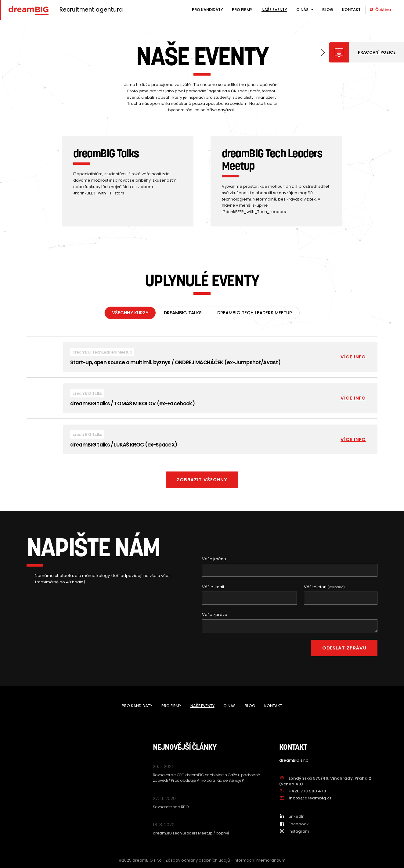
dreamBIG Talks (183, 313)
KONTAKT (351, 10)
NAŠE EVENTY (274, 10)
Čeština (380, 10)
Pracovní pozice (377, 52)
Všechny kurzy (130, 313)
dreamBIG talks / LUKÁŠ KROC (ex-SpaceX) (124, 445)
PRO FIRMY (242, 10)
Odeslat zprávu (344, 648)
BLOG (328, 10)
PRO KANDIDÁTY (207, 10)
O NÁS (302, 10)
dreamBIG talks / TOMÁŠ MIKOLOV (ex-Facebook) (132, 404)
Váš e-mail (213, 587)
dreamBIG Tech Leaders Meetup (255, 313)
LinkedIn (292, 816)
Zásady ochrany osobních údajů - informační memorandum (225, 860)
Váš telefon (324, 587)
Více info (353, 357)
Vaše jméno (214, 559)
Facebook (294, 824)
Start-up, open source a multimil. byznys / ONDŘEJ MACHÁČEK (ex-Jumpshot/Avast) (175, 363)
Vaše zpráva (215, 615)
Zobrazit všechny (202, 480)
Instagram (294, 831)
